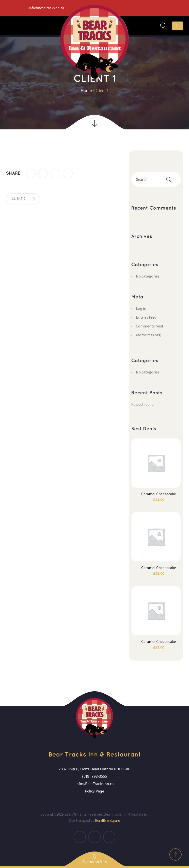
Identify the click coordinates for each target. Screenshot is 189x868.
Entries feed (146, 317)
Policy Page (94, 791)
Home (86, 91)
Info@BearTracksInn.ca (95, 784)
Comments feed (149, 326)
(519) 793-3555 (94, 776)
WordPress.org (148, 335)
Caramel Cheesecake (159, 494)
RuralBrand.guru (108, 820)
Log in (141, 308)
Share (13, 173)
